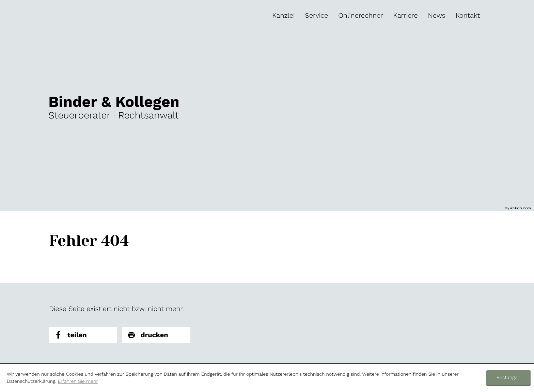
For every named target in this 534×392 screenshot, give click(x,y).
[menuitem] (284, 15)
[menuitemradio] (360, 15)
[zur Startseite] (114, 107)
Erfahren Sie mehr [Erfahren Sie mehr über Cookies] (78, 381)
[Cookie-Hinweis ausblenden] (508, 378)
